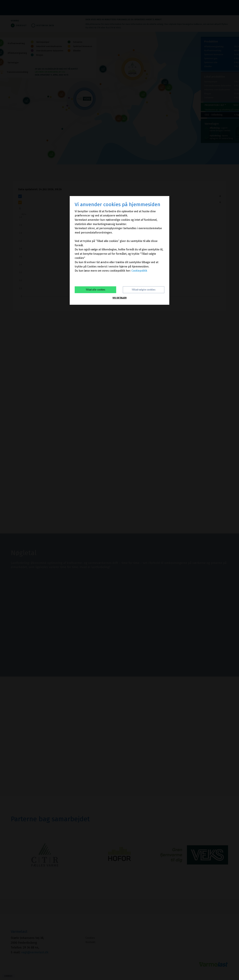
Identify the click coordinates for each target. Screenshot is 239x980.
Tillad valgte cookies (144, 290)
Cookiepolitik (139, 271)
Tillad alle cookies (95, 290)
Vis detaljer (120, 298)
